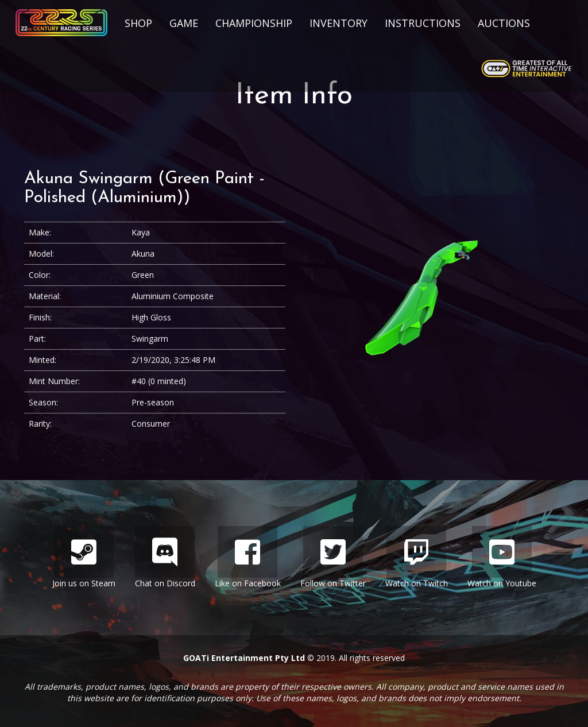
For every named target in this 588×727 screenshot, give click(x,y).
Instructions (423, 23)
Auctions (504, 23)
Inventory (339, 23)
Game (184, 23)
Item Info (294, 96)
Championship (254, 23)
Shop (138, 23)
